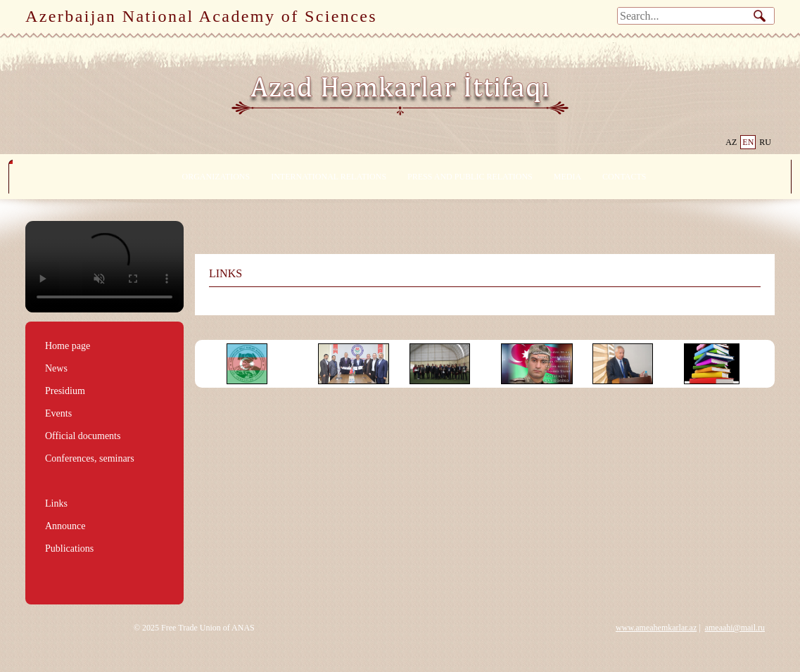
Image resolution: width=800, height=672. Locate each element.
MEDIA (567, 177)
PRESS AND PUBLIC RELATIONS (470, 177)
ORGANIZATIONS (216, 177)
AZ (731, 142)
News (56, 368)
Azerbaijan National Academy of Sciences (201, 16)
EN (748, 142)
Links (56, 503)
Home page (68, 346)
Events (58, 413)
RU (765, 142)
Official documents (83, 436)
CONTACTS (624, 177)
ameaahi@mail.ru (735, 628)
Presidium (65, 391)
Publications (69, 549)
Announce (65, 526)
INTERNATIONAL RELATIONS (329, 177)
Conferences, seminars (90, 458)
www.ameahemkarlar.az (656, 628)
